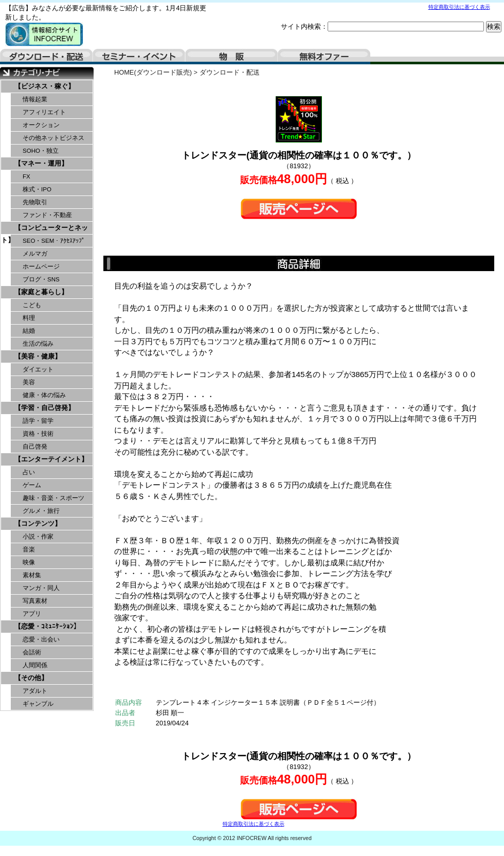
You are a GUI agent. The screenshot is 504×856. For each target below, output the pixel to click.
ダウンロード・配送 (46, 57)
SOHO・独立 (41, 151)
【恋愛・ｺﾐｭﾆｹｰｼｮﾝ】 (47, 626)
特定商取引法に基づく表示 (459, 7)
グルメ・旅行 (41, 511)
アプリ (32, 614)
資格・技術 (38, 434)
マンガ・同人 (41, 588)
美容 (29, 382)
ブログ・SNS (41, 279)
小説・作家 (38, 537)
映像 (29, 562)
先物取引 (35, 202)
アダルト (35, 691)
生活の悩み (38, 344)
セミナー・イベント (139, 57)
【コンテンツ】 (38, 523)
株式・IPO (37, 189)
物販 (231, 57)
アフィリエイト (44, 112)
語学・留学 (38, 421)
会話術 (32, 652)
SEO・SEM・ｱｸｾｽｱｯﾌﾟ (54, 241)
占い (29, 472)
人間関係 (35, 665)
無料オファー (324, 57)
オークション (41, 125)
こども (32, 305)
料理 (29, 318)
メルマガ (35, 254)
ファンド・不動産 (47, 215)
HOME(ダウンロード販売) (153, 72)
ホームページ (41, 266)
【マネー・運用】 (41, 163)
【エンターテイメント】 (51, 459)
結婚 (29, 331)
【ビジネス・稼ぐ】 (44, 86)
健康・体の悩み (44, 395)
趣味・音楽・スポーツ (53, 498)
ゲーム (32, 485)
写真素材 (35, 601)
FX (26, 176)
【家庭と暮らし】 (41, 292)
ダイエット (38, 369)
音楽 (29, 549)
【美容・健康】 (38, 356)
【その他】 (31, 678)
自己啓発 (35, 447)
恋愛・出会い (41, 639)
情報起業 (35, 99)
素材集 (32, 575)
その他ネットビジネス (53, 138)
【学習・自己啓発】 (44, 408)
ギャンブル (38, 704)
